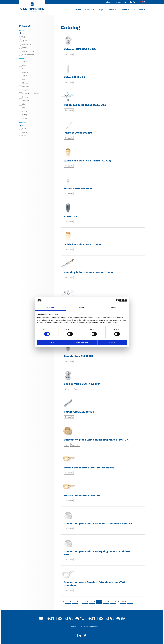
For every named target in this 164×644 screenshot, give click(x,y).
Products (89, 9)
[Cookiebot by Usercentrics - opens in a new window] (118, 301)
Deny (52, 342)
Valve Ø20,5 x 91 (74, 77)
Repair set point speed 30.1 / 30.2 (85, 105)
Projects (102, 9)
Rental (112, 9)
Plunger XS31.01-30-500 (79, 412)
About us (109, 2)
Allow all (112, 342)
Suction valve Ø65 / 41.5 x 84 (82, 384)
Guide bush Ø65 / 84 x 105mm (83, 244)
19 (123, 602)
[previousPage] (68, 602)
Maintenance (139, 9)
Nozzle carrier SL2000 (78, 189)
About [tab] (113, 307)
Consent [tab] (51, 307)
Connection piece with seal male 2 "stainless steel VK (98, 523)
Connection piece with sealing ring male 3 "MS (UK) (97, 440)
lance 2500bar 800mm (78, 133)
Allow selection (82, 342)
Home (79, 9)
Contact (118, 2)
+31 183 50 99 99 (66, 619)
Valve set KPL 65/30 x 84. (80, 49)
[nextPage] (130, 602)
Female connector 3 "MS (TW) (83, 496)
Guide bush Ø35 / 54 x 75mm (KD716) (87, 161)
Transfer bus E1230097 (79, 356)
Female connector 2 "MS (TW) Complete (89, 468)
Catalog (124, 9)
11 (113, 602)
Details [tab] (82, 307)
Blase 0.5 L (71, 216)
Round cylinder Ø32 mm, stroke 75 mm (88, 272)
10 (106, 602)
